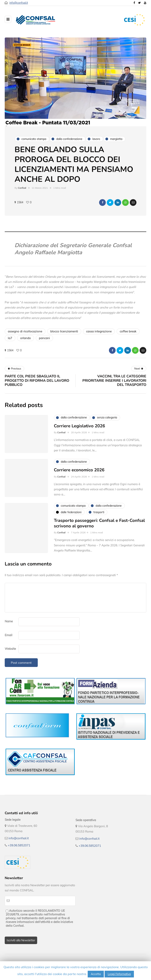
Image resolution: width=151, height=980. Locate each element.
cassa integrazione (99, 331)
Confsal (22, 188)
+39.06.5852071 (19, 845)
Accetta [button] (96, 974)
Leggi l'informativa (119, 974)
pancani (44, 338)
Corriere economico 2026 (79, 472)
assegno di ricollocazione (25, 331)
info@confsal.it (19, 3)
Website (10, 649)
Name (9, 621)
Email (9, 635)
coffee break (128, 331)
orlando (26, 338)
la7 (10, 338)
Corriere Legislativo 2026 (79, 428)
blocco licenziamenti (64, 331)
